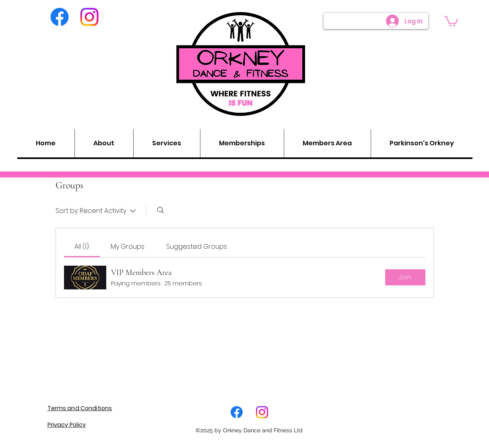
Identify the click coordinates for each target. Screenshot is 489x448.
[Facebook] (60, 17)
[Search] (161, 210)
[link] (82, 247)
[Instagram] (89, 17)
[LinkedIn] (262, 412)
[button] (451, 21)
